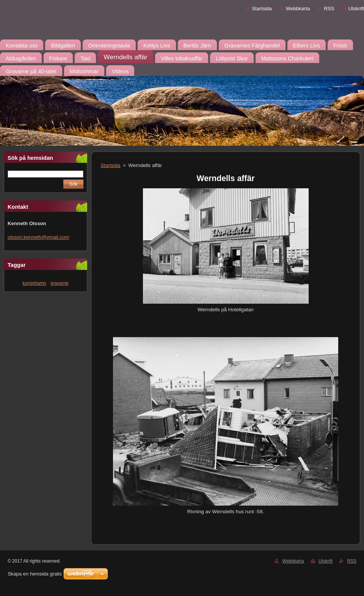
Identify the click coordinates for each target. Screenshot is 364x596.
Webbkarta (298, 9)
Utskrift (356, 9)
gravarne (60, 283)
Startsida (262, 9)
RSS (329, 9)
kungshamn (34, 283)
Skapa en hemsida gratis (35, 574)
